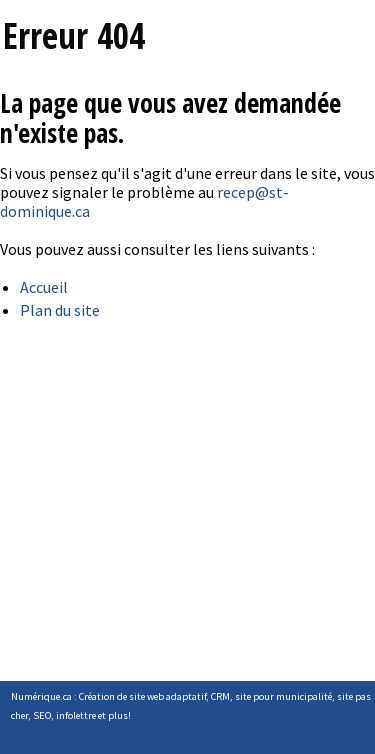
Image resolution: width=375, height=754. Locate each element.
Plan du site (60, 310)
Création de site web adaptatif (142, 696)
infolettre (76, 715)
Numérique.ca (41, 696)
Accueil (44, 287)
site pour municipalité (283, 696)
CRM (220, 696)
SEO (42, 715)
